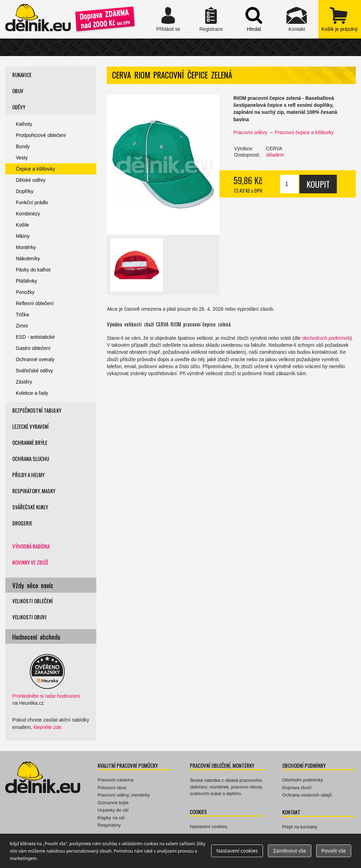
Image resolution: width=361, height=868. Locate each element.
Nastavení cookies (208, 826)
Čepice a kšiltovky (35, 169)
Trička (22, 315)
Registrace (211, 19)
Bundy (23, 146)
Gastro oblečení (33, 348)
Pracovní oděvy (251, 132)
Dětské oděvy (31, 180)
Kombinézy (28, 214)
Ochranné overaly (35, 359)
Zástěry (24, 382)
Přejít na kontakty (300, 827)
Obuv (18, 91)
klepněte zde (47, 727)
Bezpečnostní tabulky (37, 410)
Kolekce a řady (32, 393)
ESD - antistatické (35, 337)
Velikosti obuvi (29, 617)
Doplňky (25, 191)
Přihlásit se (168, 19)
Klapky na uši (111, 818)
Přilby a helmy (28, 475)
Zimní (22, 326)
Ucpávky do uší (113, 810)
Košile (22, 225)
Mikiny (23, 236)
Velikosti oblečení (33, 601)
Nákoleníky (28, 259)
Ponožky (25, 292)
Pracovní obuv (112, 788)
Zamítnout (290, 851)
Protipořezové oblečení (41, 135)
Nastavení (237, 851)
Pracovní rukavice (116, 780)
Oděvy (19, 107)
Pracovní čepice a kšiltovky (304, 132)
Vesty (22, 158)
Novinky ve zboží (30, 562)
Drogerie (22, 523)
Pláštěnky (26, 281)
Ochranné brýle (30, 442)
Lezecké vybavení (30, 426)
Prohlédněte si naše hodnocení (46, 696)
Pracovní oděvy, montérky (124, 795)
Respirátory (109, 825)
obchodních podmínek (326, 338)
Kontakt (297, 19)
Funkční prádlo (32, 202)
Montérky (26, 247)
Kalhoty (24, 124)
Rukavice (22, 75)
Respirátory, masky (34, 491)
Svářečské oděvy (34, 371)
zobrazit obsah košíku (340, 19)
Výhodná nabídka (31, 546)
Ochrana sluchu (31, 459)
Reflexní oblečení (35, 303)
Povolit (334, 851)
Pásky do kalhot (33, 270)
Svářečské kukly (30, 507)
